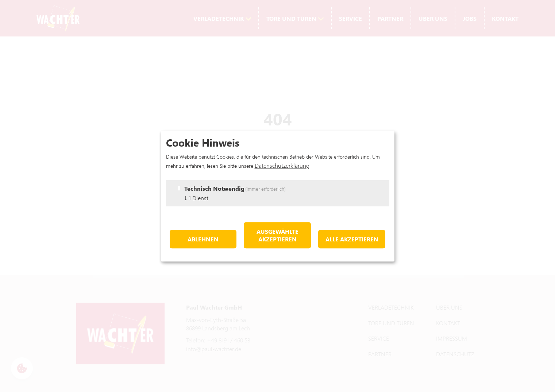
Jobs (470, 18)
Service (350, 18)
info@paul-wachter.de (214, 349)
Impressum (452, 338)
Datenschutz (455, 354)
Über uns (433, 18)
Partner (390, 18)
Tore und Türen (291, 18)
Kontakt (505, 18)
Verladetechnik (219, 18)
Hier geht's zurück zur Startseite (277, 157)
